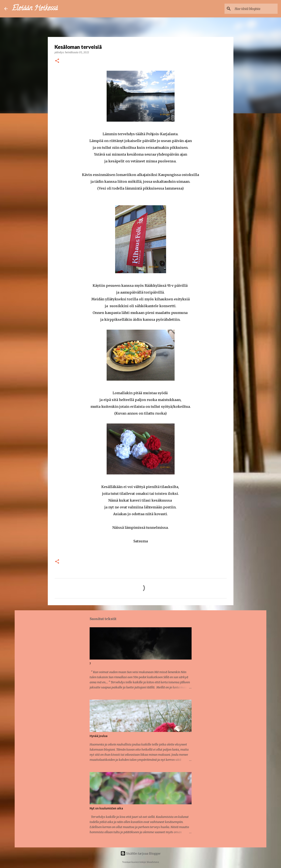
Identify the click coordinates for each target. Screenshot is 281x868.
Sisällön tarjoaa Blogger (141, 853)
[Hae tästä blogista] (255, 9)
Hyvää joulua (99, 736)
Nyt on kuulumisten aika (106, 808)
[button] (57, 61)
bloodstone (153, 862)
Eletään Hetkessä (35, 9)
